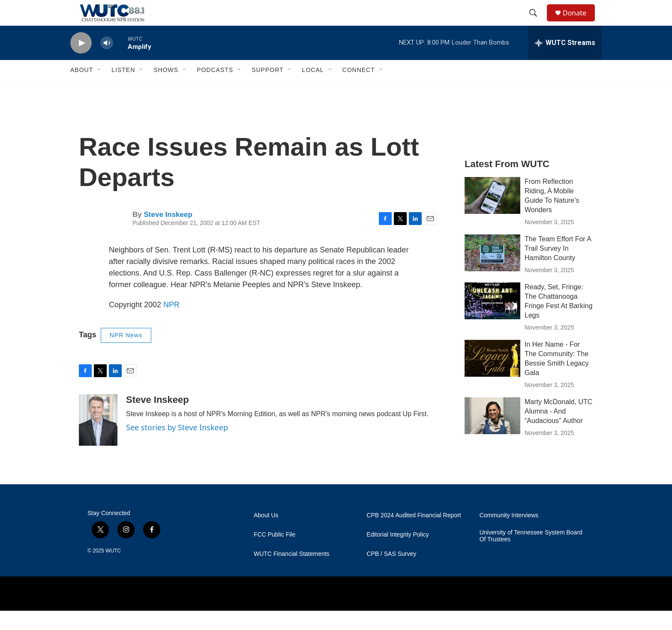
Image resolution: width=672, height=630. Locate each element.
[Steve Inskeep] (98, 439)
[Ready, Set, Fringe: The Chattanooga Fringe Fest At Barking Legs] (492, 320)
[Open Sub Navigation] (99, 89)
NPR (171, 324)
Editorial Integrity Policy (398, 554)
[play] (81, 62)
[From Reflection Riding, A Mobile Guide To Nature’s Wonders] (492, 215)
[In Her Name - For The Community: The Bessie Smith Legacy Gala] (492, 378)
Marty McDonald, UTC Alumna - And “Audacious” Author (558, 430)
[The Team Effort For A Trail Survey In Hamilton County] (492, 272)
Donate (580, 22)
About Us (266, 535)
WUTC (113, 570)
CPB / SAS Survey (391, 573)
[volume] (107, 62)
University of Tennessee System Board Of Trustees (531, 555)
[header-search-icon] (537, 23)
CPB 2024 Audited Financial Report (414, 535)
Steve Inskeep (168, 234)
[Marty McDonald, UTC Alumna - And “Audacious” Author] (492, 435)
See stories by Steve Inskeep (177, 447)
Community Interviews (509, 535)
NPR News (126, 354)
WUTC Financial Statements (292, 573)
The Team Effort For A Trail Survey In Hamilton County (558, 268)
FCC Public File (274, 554)
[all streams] (565, 62)
